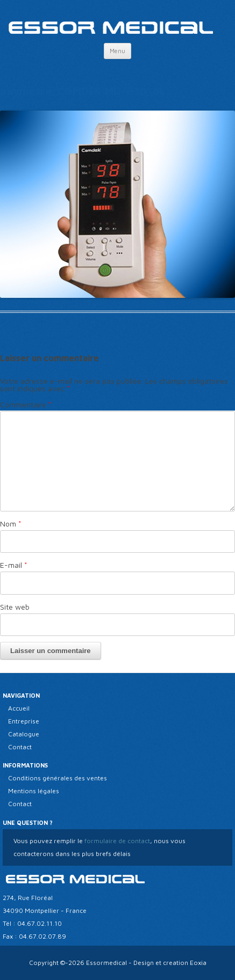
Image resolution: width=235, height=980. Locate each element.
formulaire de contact (116, 841)
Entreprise (24, 721)
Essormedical (106, 963)
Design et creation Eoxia (170, 963)
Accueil (19, 708)
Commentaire (26, 404)
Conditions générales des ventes (58, 778)
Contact (20, 747)
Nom (11, 524)
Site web (15, 607)
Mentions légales (34, 791)
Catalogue (24, 734)
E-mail (14, 565)
